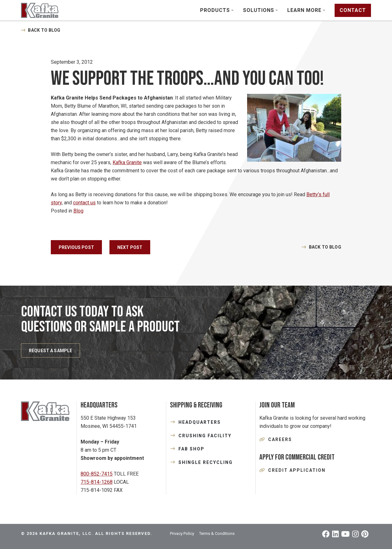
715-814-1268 (97, 482)
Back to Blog (44, 30)
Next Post (130, 247)
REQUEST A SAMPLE (50, 351)
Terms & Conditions (217, 533)
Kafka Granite (127, 162)
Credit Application (297, 470)
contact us (84, 203)
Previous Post (76, 247)
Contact (353, 10)
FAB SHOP (191, 449)
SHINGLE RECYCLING (206, 462)
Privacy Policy (182, 533)
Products (215, 10)
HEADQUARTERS (200, 422)
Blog (78, 211)
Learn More (304, 10)
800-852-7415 (97, 474)
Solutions (259, 10)
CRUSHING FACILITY (205, 436)
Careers (280, 439)
